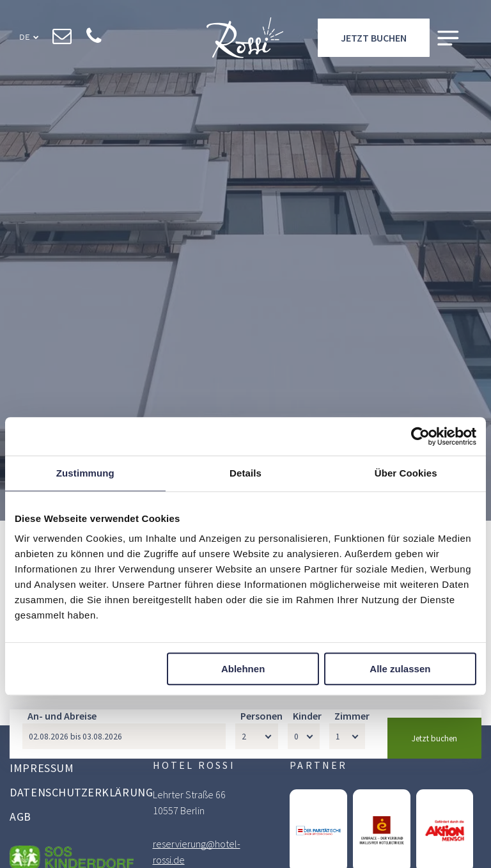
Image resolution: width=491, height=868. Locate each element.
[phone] (94, 39)
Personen (261, 825)
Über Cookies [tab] (406, 473)
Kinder (307, 825)
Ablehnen (243, 669)
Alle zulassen (400, 669)
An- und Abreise (62, 825)
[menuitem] (81, 769)
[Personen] (257, 846)
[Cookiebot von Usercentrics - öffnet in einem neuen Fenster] (420, 436)
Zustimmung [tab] (85, 473)
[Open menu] (448, 39)
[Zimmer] (347, 846)
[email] (62, 39)
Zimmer (352, 825)
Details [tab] (245, 473)
